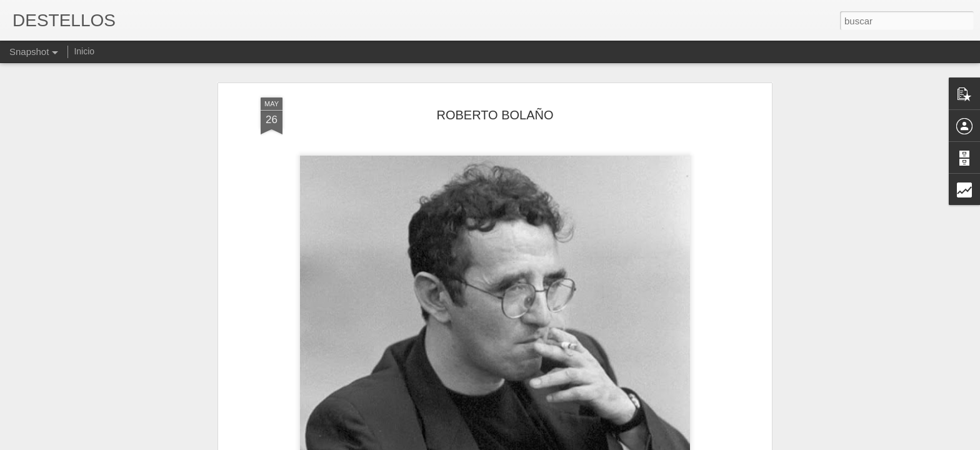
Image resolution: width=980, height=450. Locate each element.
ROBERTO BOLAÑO (495, 115)
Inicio (84, 51)
